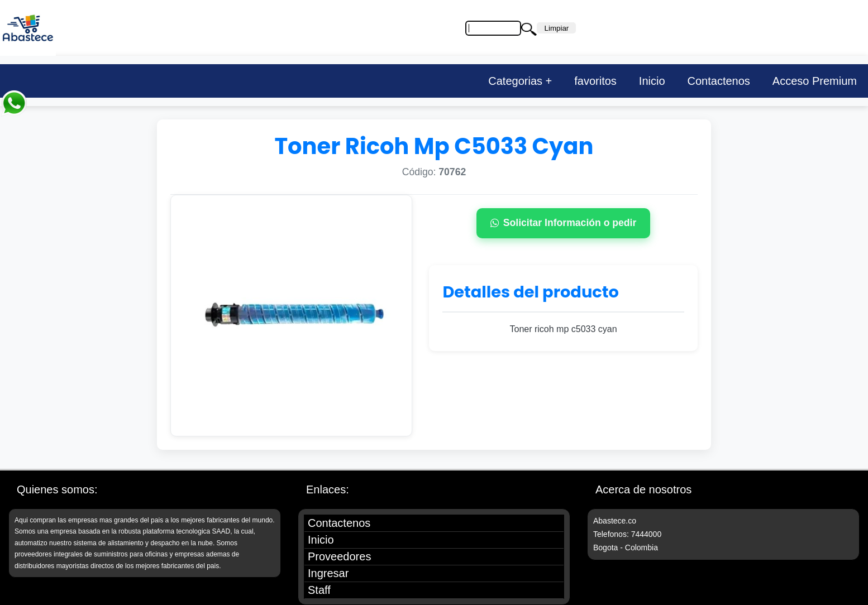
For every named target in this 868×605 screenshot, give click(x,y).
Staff (319, 590)
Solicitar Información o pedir (564, 223)
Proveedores (339, 556)
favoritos (595, 81)
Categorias (515, 81)
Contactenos (719, 81)
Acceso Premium (815, 81)
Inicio (652, 81)
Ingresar (328, 573)
